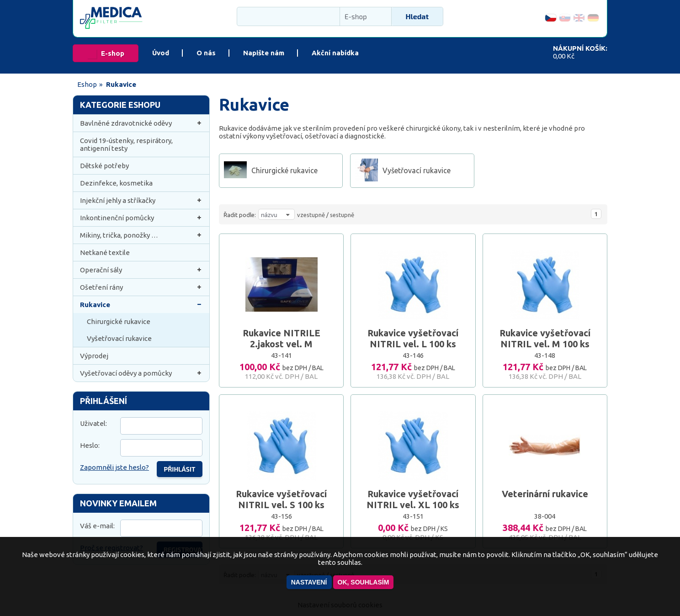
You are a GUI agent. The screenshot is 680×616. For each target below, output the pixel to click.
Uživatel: (93, 423)
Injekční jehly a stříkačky (141, 200)
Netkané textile (105, 252)
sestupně (342, 215)
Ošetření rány (141, 287)
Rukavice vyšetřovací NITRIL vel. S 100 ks (281, 499)
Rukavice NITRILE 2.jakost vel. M (282, 338)
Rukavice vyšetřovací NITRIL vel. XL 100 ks (413, 499)
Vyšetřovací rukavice (119, 338)
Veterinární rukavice (545, 494)
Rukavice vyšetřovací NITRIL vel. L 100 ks (413, 338)
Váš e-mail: (97, 526)
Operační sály (141, 270)
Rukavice (141, 305)
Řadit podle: (240, 215)
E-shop (113, 53)
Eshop (87, 84)
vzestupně (311, 215)
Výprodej (94, 356)
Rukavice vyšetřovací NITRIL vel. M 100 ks (545, 338)
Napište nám (264, 53)
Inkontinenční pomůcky (141, 218)
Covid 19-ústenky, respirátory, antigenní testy (126, 144)
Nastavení (309, 582)
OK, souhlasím (364, 582)
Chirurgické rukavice (119, 321)
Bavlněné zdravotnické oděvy (141, 123)
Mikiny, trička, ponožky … (141, 235)
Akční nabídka (335, 53)
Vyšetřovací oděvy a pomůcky (141, 373)
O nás (206, 53)
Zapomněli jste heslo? (114, 467)
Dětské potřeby (104, 166)
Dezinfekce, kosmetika (116, 183)
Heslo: (90, 445)
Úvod (161, 53)
